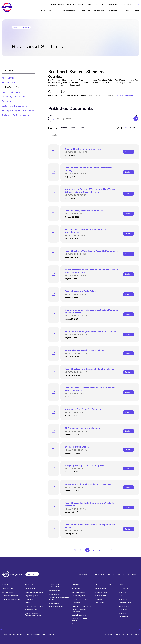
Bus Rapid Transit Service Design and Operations (88, 484)
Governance (123, 599)
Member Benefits (82, 574)
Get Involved (132, 574)
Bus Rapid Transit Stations (77, 447)
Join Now (31, 574)
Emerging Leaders (55, 594)
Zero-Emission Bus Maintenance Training (85, 350)
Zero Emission (100, 603)
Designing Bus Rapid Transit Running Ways (85, 466)
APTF (120, 596)
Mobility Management (79, 615)
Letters (27, 603)
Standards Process (10, 83)
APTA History (123, 592)
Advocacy (53, 10)
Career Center (99, 5)
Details (127, 152)
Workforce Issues (101, 592)
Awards (121, 574)
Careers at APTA (124, 606)
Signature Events (7, 592)
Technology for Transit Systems (16, 115)
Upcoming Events (8, 589)
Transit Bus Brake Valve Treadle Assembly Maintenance (91, 251)
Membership (127, 10)
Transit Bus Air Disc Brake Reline (80, 291)
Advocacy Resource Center (34, 592)
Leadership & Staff (125, 603)
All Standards (8, 78)
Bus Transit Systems (78, 592)
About (136, 10)
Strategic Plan (123, 610)
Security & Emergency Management (18, 111)
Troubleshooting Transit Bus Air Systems (84, 211)
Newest (132, 128)
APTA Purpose (123, 589)
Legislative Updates (32, 596)
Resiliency (99, 599)
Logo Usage (109, 634)
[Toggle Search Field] (138, 5)
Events (44, 10)
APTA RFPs (122, 613)
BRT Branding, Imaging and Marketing (83, 428)
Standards (86, 10)
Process (75, 624)
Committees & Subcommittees (103, 574)
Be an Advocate (30, 589)
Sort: (120, 128)
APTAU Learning (54, 603)
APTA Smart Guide (31, 610)
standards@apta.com (124, 95)
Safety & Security (101, 589)
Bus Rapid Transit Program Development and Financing (91, 331)
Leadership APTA (54, 591)
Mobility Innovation (101, 596)
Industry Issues (98, 10)
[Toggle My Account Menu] (127, 5)
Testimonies (29, 599)
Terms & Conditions (133, 634)
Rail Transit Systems (11, 92)
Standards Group (68, 128)
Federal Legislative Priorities (34, 606)
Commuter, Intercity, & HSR (14, 97)
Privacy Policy (120, 634)
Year (83, 128)
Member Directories (58, 5)
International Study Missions (11, 599)
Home (15, 27)
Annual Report (123, 617)
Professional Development (69, 10)
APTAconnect (71, 5)
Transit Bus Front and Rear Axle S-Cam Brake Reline (89, 369)
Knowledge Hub (112, 5)
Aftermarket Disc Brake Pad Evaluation (83, 409)
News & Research (113, 10)
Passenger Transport (85, 5)
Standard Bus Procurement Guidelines (83, 149)
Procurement (8, 101)
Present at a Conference (10, 596)
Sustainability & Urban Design (15, 106)
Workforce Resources (56, 606)
